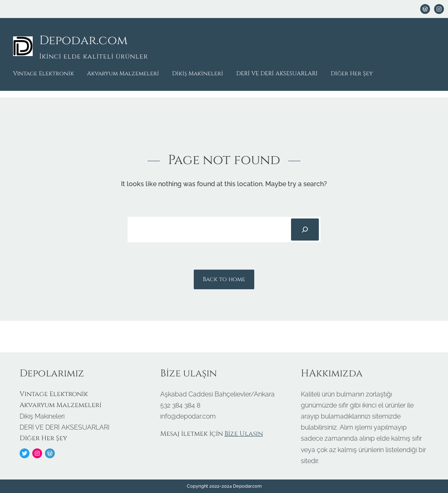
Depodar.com (83, 41)
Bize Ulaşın (244, 434)
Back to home (224, 279)
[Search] (305, 230)
